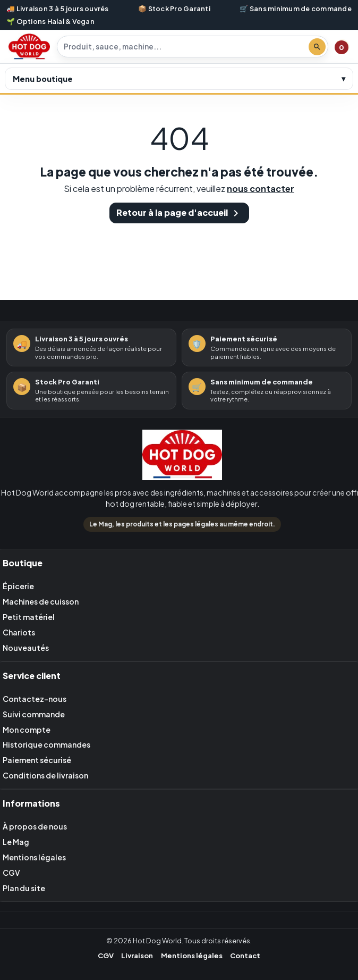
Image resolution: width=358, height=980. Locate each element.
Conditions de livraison (45, 775)
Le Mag (16, 842)
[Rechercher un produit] (185, 47)
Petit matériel (29, 617)
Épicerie (18, 586)
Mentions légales (34, 857)
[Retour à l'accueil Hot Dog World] (182, 457)
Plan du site (24, 888)
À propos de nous (35, 826)
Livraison (137, 956)
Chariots (19, 632)
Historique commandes (46, 744)
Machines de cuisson (41, 601)
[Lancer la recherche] (317, 47)
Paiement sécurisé (37, 760)
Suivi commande (34, 714)
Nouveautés (26, 648)
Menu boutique (43, 79)
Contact (245, 956)
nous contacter (261, 189)
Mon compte (27, 730)
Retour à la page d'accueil (179, 213)
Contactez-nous (35, 699)
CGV (11, 873)
